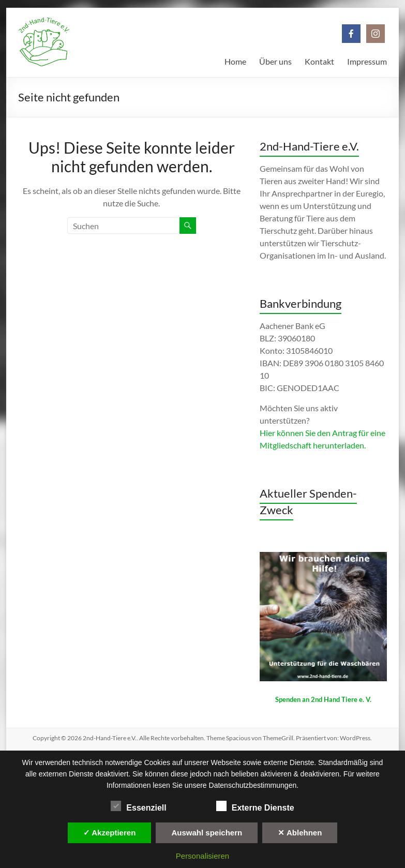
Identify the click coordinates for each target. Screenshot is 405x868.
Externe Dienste (255, 806)
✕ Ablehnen (300, 833)
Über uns (275, 61)
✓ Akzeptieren (110, 833)
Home (235, 61)
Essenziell (138, 806)
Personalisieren (202, 856)
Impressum (367, 61)
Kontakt (319, 61)
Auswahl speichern (207, 833)
